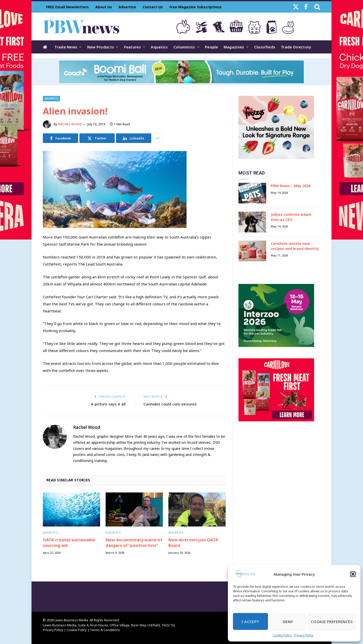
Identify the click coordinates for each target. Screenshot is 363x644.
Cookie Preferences (332, 622)
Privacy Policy (304, 635)
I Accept (250, 622)
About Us (104, 7)
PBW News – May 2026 (291, 186)
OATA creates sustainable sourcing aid (69, 543)
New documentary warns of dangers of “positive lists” (134, 543)
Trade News (66, 47)
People (211, 47)
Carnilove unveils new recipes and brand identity (295, 246)
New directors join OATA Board (193, 543)
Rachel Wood (70, 124)
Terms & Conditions (105, 630)
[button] (353, 574)
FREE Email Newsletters (67, 7)
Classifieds (265, 47)
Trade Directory (296, 47)
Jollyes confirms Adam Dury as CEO (291, 217)
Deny (288, 622)
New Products (101, 47)
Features (132, 47)
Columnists (184, 47)
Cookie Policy (282, 635)
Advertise (127, 7)
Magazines (234, 47)
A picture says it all (108, 404)
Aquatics (159, 47)
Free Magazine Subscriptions (195, 7)
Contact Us (153, 7)
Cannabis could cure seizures (170, 404)
